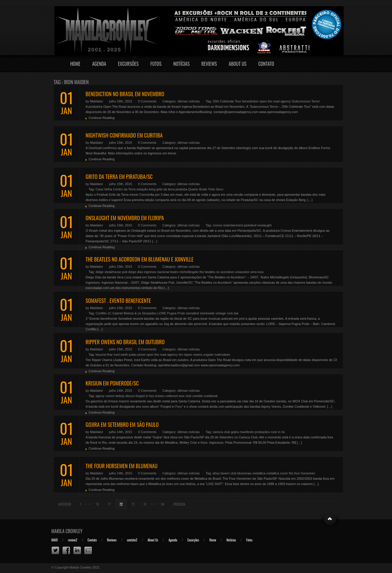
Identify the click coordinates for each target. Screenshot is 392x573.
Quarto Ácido (197, 189)
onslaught (264, 225)
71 (109, 504)
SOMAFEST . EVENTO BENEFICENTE (118, 301)
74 (145, 504)
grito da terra (165, 189)
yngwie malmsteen (217, 355)
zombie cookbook (205, 396)
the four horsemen (302, 473)
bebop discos (125, 396)
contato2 (132, 540)
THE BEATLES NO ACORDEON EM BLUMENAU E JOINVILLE (140, 259)
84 (163, 504)
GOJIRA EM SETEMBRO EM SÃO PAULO (122, 425)
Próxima (179, 504)
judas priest (137, 355)
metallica (259, 473)
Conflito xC (104, 313)
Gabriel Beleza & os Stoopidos (134, 313)
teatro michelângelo (184, 272)
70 (98, 504)
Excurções (193, 540)
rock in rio (278, 432)
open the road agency (275, 101)
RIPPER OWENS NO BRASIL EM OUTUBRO (125, 342)
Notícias (181, 64)
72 (121, 504)
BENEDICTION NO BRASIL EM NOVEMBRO (125, 94)
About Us (238, 64)
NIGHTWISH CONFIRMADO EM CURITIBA (124, 135)
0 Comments (147, 101)
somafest (193, 313)
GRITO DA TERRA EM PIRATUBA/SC (119, 177)
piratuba (182, 189)
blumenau (244, 473)
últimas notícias (189, 101)
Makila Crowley (67, 531)
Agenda (99, 64)
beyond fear (104, 355)
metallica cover (277, 473)
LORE (162, 313)
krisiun (160, 396)
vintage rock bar (227, 313)
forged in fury (145, 396)
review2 (72, 540)
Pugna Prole (176, 313)
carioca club (221, 432)
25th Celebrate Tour (227, 101)
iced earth (121, 355)
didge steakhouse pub (112, 272)
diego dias (136, 272)
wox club (185, 396)
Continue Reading (102, 118)
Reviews (209, 64)
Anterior (65, 504)
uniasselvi (242, 272)
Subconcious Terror (306, 101)
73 (133, 504)
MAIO (54, 540)
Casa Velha (104, 189)
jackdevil (250, 225)
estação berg (146, 189)
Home (75, 64)
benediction (250, 101)
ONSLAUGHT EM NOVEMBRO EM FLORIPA (125, 218)
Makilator (97, 101)
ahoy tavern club (224, 473)
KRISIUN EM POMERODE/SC (112, 383)
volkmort (172, 396)
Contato (266, 64)
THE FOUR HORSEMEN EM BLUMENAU (122, 466)
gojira (235, 432)
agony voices (105, 396)
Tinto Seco (215, 189)
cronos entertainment (228, 225)
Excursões (128, 64)
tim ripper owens (191, 355)
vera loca (257, 272)
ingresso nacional (157, 272)
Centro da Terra (124, 189)
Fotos (156, 64)
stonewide (207, 313)
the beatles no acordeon (217, 272)
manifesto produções (255, 432)
